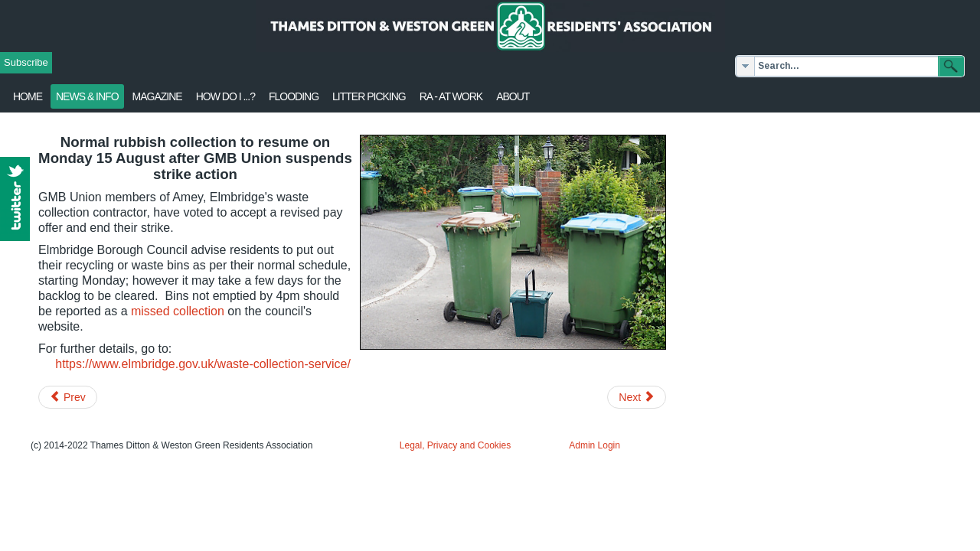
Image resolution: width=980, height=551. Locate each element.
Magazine (157, 96)
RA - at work (451, 96)
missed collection (178, 311)
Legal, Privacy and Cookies (455, 445)
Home (28, 96)
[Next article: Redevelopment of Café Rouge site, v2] (637, 397)
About (513, 96)
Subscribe (26, 62)
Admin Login (595, 445)
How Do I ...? (225, 96)
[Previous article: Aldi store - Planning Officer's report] (68, 397)
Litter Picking (369, 96)
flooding (294, 96)
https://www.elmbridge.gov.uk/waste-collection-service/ (203, 364)
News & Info (87, 96)
